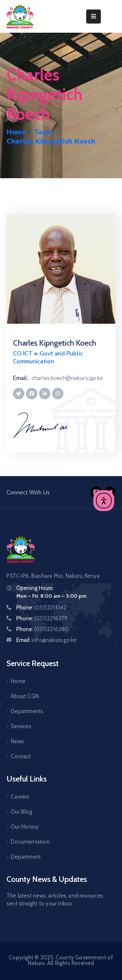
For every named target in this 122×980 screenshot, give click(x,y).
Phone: (41, 608)
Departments (27, 711)
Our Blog (21, 812)
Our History (25, 827)
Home (16, 132)
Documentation (30, 842)
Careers (20, 797)
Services (21, 726)
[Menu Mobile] (94, 17)
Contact (21, 756)
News (17, 741)
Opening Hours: (35, 588)
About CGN (25, 696)
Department (26, 857)
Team (43, 132)
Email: (21, 378)
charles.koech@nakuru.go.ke (67, 378)
